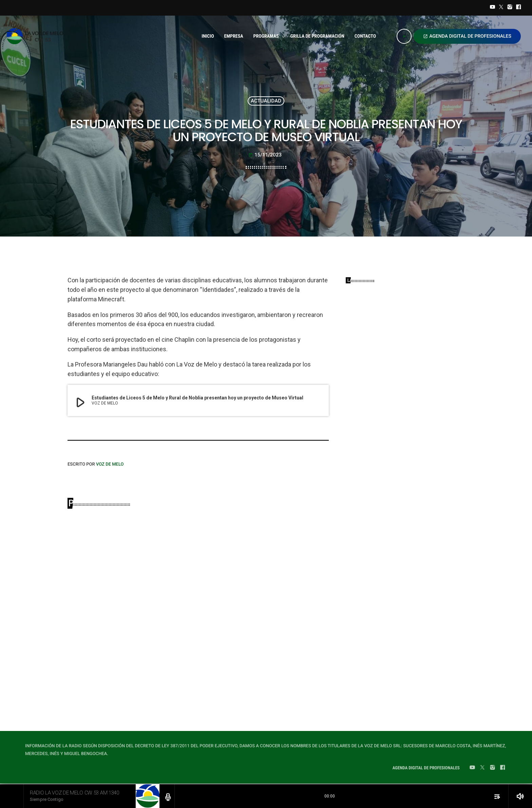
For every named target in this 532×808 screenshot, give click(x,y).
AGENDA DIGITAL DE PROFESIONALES (467, 36)
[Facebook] (518, 8)
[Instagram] (510, 8)
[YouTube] (493, 8)
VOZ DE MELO (110, 464)
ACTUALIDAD (266, 101)
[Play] (404, 36)
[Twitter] (501, 8)
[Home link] (36, 36)
